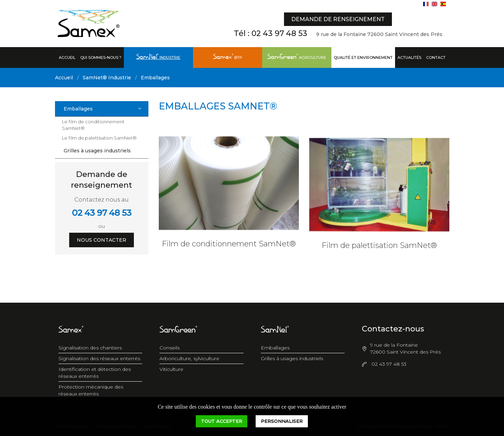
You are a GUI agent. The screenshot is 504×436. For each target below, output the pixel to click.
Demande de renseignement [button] (338, 19)
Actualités (409, 57)
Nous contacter (102, 240)
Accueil (67, 57)
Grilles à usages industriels (97, 151)
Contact (436, 57)
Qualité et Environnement (363, 57)
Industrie (158, 57)
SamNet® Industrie (107, 78)
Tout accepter (222, 421)
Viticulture (171, 369)
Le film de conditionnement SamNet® (93, 125)
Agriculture (297, 57)
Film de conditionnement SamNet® (229, 247)
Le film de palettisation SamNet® (99, 138)
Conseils (169, 348)
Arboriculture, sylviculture (189, 358)
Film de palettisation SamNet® (379, 252)
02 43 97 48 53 (279, 33)
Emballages (155, 78)
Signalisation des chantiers (90, 348)
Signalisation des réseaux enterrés (99, 358)
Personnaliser (282, 421)
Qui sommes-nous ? (101, 57)
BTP (228, 57)
